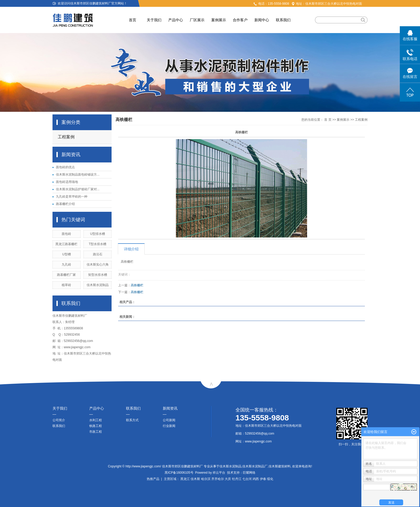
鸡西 (256, 479)
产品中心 (176, 20)
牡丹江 (237, 479)
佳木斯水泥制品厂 (255, 466)
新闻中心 (262, 20)
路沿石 (98, 254)
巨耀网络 (249, 473)
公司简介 (59, 420)
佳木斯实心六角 (98, 265)
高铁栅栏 (137, 285)
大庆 (228, 479)
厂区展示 (197, 20)
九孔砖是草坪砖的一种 (72, 197)
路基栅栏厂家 (66, 275)
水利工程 (96, 420)
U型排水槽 (98, 234)
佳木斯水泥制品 (98, 285)
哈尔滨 (206, 479)
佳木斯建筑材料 (280, 466)
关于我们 (154, 20)
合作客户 (240, 20)
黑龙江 (185, 479)
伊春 (263, 479)
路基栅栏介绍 (65, 204)
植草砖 (66, 285)
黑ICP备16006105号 (179, 473)
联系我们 (283, 20)
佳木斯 (195, 479)
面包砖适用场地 (67, 182)
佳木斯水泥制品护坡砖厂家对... (78, 189)
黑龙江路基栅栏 (66, 244)
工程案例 (66, 137)
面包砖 (66, 234)
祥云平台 (219, 473)
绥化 (270, 479)
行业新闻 (169, 426)
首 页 (328, 120)
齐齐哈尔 (218, 479)
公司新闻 (169, 420)
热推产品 (153, 479)
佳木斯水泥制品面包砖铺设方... (78, 175)
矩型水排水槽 (98, 275)
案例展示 (219, 20)
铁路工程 (96, 426)
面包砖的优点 (65, 167)
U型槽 (67, 254)
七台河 (247, 479)
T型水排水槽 (98, 244)
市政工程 (96, 432)
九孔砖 (66, 265)
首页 (133, 20)
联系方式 (132, 420)
